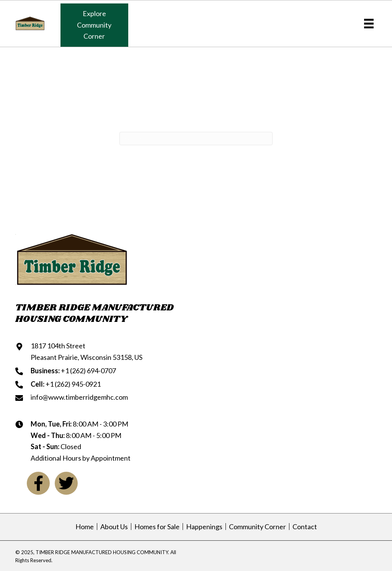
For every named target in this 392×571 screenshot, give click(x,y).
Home (85, 527)
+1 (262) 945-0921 (73, 384)
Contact (305, 527)
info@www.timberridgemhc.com (79, 397)
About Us (114, 527)
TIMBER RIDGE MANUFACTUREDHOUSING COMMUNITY (95, 313)
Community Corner (257, 527)
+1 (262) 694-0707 (88, 371)
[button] (94, 25)
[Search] (196, 139)
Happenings (204, 527)
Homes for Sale (157, 527)
